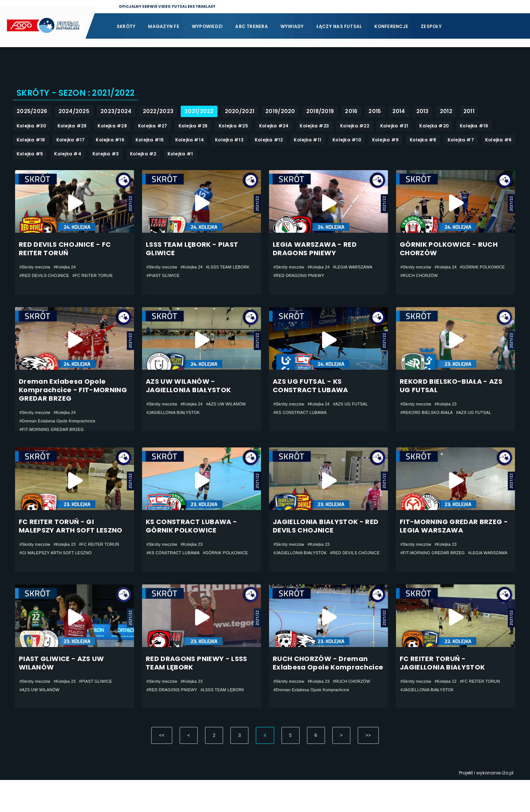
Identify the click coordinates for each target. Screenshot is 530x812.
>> (368, 767)
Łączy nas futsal (339, 26)
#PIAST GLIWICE (217, 278)
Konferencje (391, 26)
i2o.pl (508, 805)
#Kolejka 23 (450, 415)
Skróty (126, 26)
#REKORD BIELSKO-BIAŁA (430, 424)
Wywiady (292, 26)
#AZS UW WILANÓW (169, 424)
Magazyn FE (163, 26)
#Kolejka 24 (69, 270)
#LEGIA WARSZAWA (295, 278)
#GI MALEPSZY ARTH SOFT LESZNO (60, 579)
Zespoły (431, 26)
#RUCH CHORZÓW (475, 278)
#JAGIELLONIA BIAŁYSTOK (224, 424)
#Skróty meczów (37, 270)
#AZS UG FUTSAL (358, 415)
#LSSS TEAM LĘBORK (171, 278)
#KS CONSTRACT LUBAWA (303, 424)
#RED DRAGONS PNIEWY (349, 278)
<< (162, 767)
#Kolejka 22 (450, 707)
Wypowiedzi (207, 26)
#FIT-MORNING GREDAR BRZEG (55, 442)
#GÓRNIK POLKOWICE (425, 278)
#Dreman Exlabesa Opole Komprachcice (62, 433)
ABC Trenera (252, 26)
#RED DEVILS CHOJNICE (47, 278)
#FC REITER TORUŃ (100, 278)
